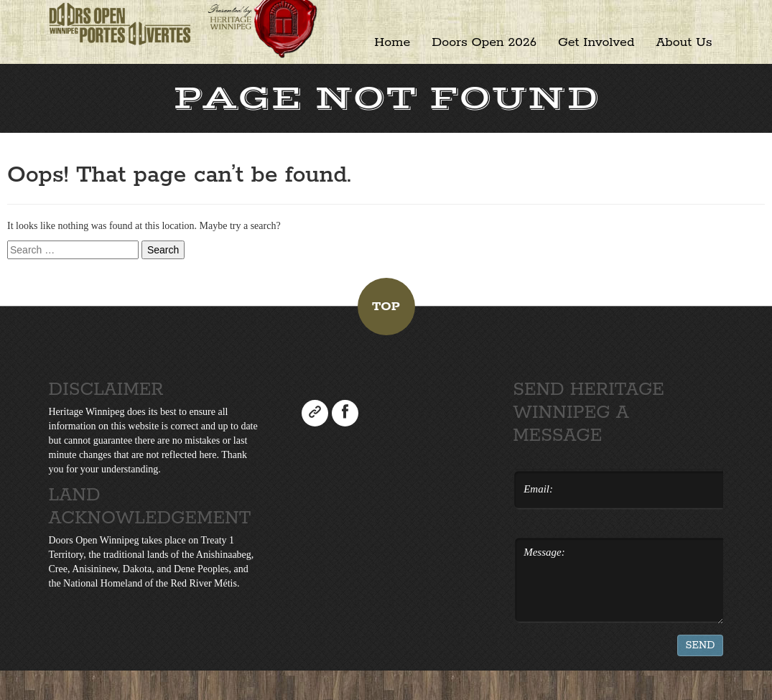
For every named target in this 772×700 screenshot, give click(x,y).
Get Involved (596, 42)
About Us (684, 42)
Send (701, 645)
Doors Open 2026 (484, 42)
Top (386, 307)
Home (392, 42)
